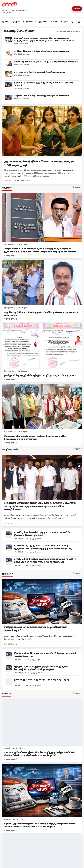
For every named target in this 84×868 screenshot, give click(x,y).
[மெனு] (79, 22)
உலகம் (54, 22)
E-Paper (77, 9)
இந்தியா (43, 22)
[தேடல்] (72, 22)
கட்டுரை (65, 22)
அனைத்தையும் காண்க (68, 31)
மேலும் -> (77, 187)
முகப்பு (6, 22)
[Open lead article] (42, 131)
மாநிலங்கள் (29, 22)
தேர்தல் (16, 22)
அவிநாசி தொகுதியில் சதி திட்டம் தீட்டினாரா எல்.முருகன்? (40, 376)
